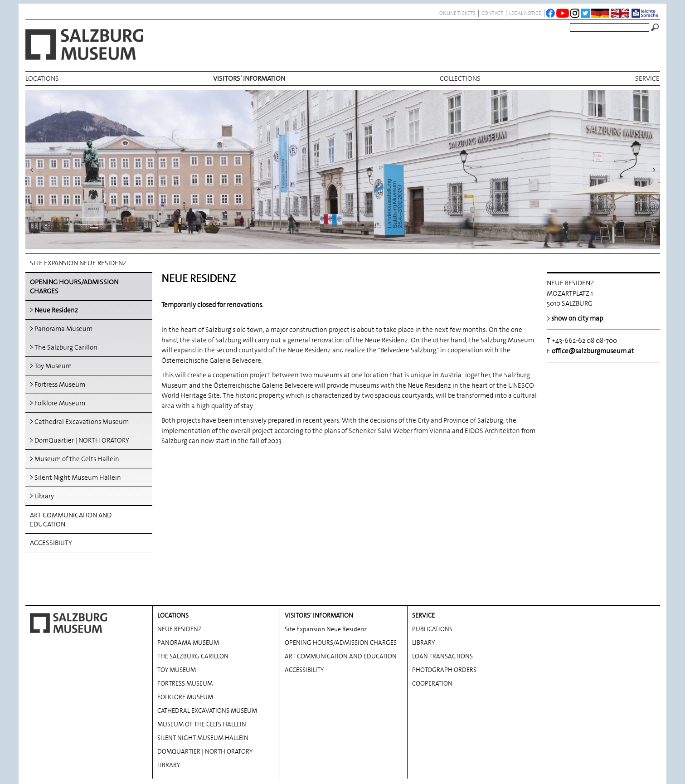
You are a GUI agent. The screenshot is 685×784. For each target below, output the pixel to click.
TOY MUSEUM (177, 666)
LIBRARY (169, 761)
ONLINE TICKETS (457, 13)
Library (44, 496)
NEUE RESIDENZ (180, 625)
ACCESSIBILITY (51, 543)
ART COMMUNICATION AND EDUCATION (71, 520)
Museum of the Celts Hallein (77, 459)
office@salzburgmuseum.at (593, 351)
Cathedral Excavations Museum (82, 422)
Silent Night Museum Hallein (78, 477)
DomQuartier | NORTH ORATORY (82, 440)
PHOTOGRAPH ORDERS (444, 666)
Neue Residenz (56, 310)
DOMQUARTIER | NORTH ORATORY (205, 748)
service (647, 78)
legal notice (525, 13)
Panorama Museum (63, 329)
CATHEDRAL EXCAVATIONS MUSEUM (207, 707)
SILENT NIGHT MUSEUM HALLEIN (203, 734)
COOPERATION (432, 680)
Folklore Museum (60, 403)
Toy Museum (53, 366)
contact (492, 13)
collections (460, 78)
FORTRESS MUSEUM (185, 680)
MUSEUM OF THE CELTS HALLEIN (202, 721)
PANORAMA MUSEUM (188, 639)
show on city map (577, 318)
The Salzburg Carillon (66, 347)
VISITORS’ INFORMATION (249, 78)
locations (42, 78)
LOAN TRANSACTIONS (442, 653)
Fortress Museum (60, 385)
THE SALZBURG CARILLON (193, 653)
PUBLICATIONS (432, 625)
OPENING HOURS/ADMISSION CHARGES (74, 287)
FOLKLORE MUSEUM (185, 693)
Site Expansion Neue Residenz (78, 263)
